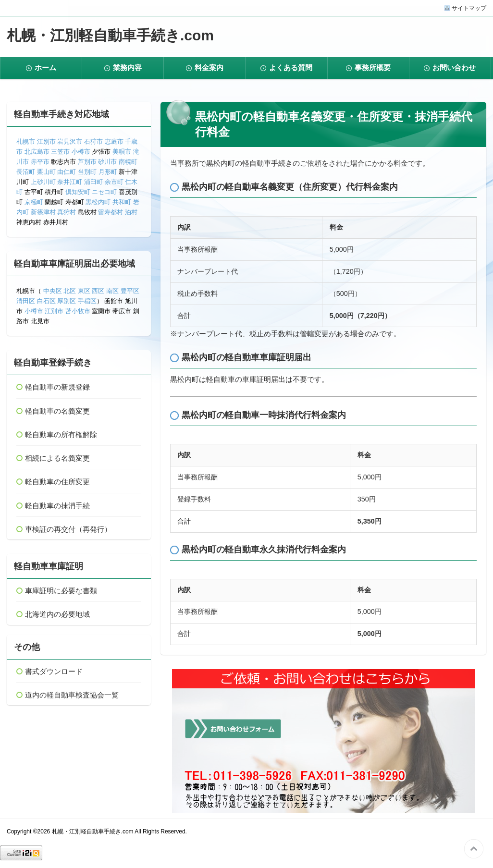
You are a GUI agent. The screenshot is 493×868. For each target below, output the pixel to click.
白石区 (46, 301)
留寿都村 (111, 212)
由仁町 (67, 172)
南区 (112, 291)
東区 (84, 291)
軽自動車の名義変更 (57, 411)
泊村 (131, 212)
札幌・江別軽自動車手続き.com (110, 35)
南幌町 (128, 162)
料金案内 (209, 67)
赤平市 (40, 162)
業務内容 (127, 67)
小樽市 (81, 152)
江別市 (46, 141)
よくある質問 (291, 67)
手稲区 (87, 301)
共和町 (122, 202)
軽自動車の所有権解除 (61, 434)
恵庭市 (114, 141)
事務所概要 (373, 67)
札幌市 (26, 141)
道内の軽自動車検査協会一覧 (72, 695)
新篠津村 (43, 212)
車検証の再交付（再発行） (68, 529)
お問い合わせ (454, 67)
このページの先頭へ (474, 849)
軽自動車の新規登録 (57, 387)
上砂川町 (43, 182)
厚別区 (67, 301)
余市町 (114, 182)
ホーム (45, 67)
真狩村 (67, 212)
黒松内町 (98, 202)
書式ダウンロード (54, 671)
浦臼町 (93, 182)
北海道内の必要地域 (57, 614)
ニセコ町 (104, 192)
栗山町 (46, 172)
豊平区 (130, 291)
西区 (98, 291)
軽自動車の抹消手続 (57, 506)
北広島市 (37, 152)
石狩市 (93, 141)
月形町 (108, 172)
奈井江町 (70, 182)
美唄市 (122, 152)
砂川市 (107, 162)
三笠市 (60, 152)
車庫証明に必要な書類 (61, 591)
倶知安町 (78, 192)
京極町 (34, 202)
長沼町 (26, 172)
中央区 (53, 291)
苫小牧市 (78, 311)
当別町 (87, 172)
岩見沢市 (70, 141)
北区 (70, 291)
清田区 (26, 301)
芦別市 (87, 162)
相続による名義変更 (57, 458)
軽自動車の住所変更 (57, 482)
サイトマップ (469, 8)
